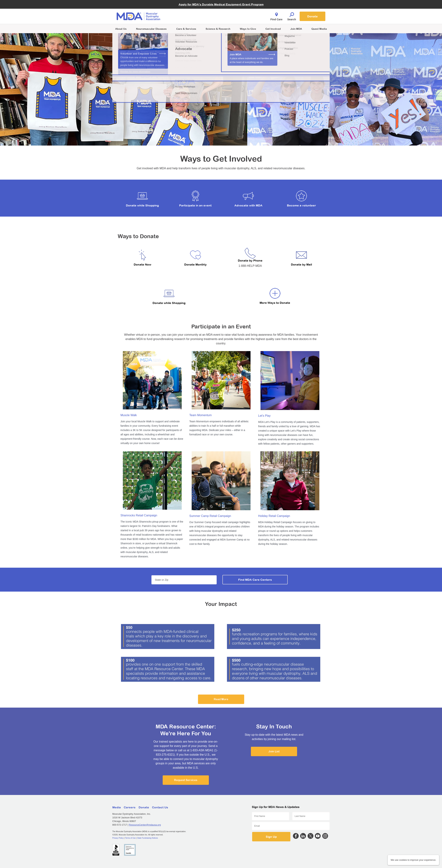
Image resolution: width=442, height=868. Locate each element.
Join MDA (296, 29)
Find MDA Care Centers (255, 580)
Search (292, 16)
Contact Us (160, 807)
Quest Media (319, 29)
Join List (274, 751)
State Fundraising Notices (148, 838)
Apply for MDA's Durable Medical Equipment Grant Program (221, 4)
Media (117, 807)
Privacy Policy (118, 838)
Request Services (186, 780)
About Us (121, 29)
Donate (312, 16)
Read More (221, 699)
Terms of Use (130, 838)
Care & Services (186, 29)
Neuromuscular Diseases (151, 29)
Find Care (276, 16)
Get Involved (273, 29)
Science (218, 29)
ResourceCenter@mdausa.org (145, 825)
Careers (130, 807)
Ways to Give (248, 29)
